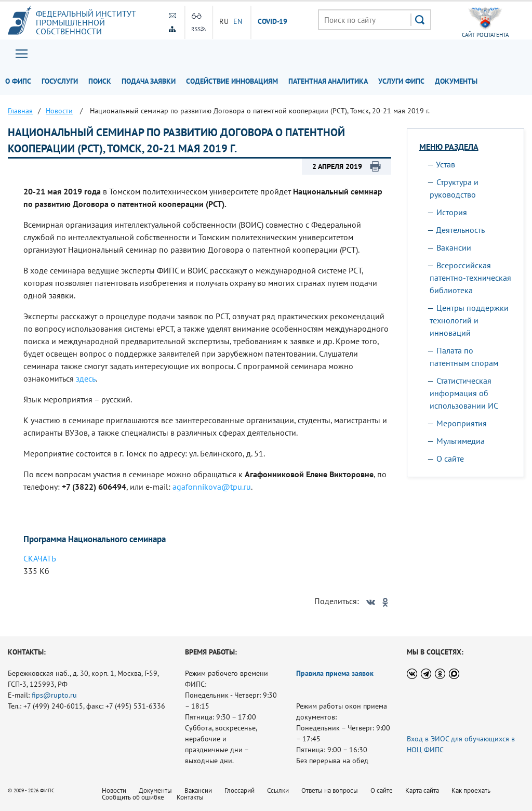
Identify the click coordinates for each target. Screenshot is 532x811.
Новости (114, 790)
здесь (86, 378)
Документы (456, 81)
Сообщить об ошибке (133, 797)
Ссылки (278, 790)
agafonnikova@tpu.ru (212, 487)
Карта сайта (422, 790)
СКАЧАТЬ (40, 558)
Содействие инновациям (232, 81)
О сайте (450, 459)
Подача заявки (149, 81)
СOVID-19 (273, 22)
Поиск (100, 81)
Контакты (190, 797)
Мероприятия (462, 423)
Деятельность (460, 230)
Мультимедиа (461, 441)
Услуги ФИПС (401, 81)
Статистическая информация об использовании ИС (464, 393)
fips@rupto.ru (54, 695)
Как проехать (471, 790)
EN (238, 21)
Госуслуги (60, 81)
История (452, 212)
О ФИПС (18, 81)
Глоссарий (240, 790)
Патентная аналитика (328, 81)
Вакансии (454, 247)
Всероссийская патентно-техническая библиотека (470, 278)
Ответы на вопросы (330, 790)
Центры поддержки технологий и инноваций (469, 320)
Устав (445, 164)
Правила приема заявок (335, 673)
